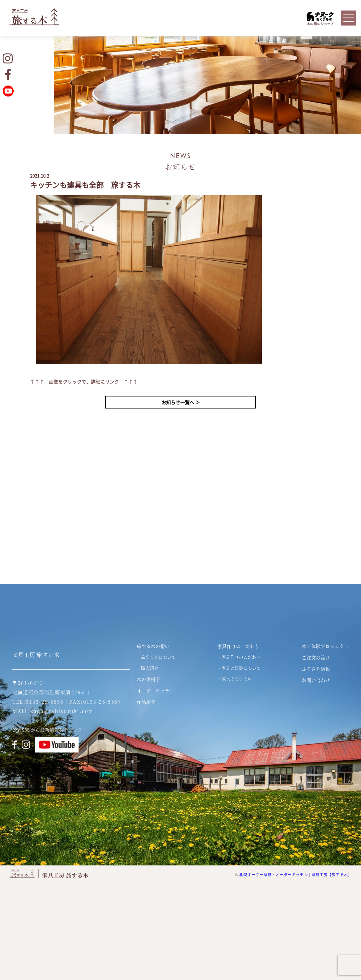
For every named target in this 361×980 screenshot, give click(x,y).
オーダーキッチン (155, 690)
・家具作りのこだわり (239, 657)
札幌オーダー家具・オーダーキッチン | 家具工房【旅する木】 (296, 875)
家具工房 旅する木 (36, 655)
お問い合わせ (316, 680)
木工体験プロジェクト (325, 646)
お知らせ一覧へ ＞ (181, 402)
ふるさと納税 (316, 669)
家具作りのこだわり (238, 646)
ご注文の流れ (316, 657)
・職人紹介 (148, 668)
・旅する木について (156, 657)
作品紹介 (146, 702)
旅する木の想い (153, 646)
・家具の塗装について (239, 668)
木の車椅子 (148, 679)
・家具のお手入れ (235, 679)
